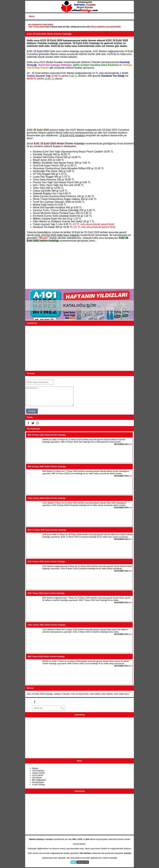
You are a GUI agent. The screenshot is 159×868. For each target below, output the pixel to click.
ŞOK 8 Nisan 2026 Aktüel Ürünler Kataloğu (46, 562)
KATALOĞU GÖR (79, 305)
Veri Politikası (38, 771)
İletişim (35, 768)
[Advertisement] (79, 104)
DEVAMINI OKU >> (123, 444)
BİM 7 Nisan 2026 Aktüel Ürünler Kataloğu (46, 593)
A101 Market (107, 694)
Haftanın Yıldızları (62, 694)
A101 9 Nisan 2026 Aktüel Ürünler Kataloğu (68, 27)
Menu (32, 16)
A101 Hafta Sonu (121, 694)
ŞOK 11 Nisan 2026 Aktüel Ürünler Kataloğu (47, 530)
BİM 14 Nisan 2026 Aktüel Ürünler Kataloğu (47, 435)
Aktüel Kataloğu (110, 858)
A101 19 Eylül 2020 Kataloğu (40, 694)
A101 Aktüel (95, 694)
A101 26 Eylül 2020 (80, 694)
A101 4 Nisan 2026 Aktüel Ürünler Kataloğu (47, 625)
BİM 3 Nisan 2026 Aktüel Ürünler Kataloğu (46, 657)
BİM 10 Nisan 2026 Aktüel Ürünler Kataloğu (47, 467)
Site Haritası (85, 853)
